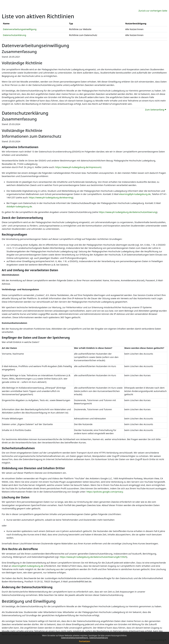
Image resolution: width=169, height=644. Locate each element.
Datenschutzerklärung (99, 638)
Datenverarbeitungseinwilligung (75, 638)
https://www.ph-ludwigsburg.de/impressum (78, 167)
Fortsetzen (85, 641)
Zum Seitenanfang (156, 110)
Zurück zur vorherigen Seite (153, 11)
